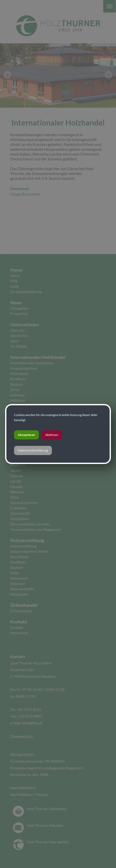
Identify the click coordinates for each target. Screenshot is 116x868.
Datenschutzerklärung (33, 450)
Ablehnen (52, 435)
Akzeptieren (26, 435)
